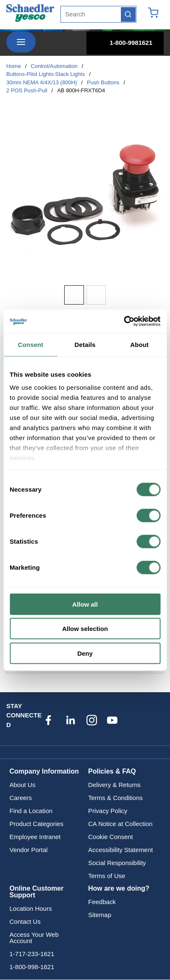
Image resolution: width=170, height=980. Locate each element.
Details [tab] (85, 344)
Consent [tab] (30, 344)
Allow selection (85, 629)
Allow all (85, 604)
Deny (85, 653)
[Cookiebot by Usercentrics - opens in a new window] (124, 321)
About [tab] (139, 344)
